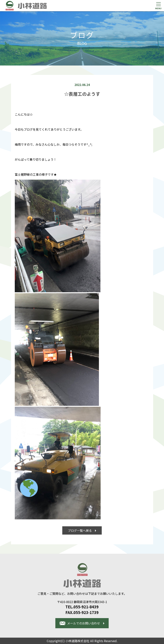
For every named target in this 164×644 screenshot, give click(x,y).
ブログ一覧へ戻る (80, 530)
